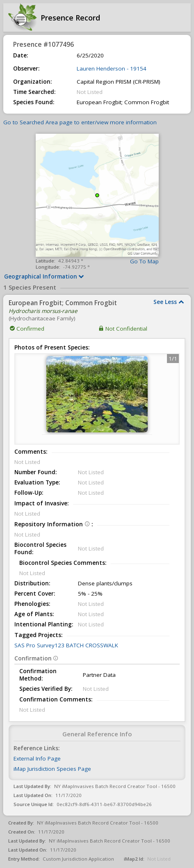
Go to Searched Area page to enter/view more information (80, 122)
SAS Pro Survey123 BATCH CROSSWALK (66, 645)
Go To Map (144, 261)
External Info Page (37, 758)
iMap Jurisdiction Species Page (52, 769)
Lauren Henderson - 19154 (112, 69)
